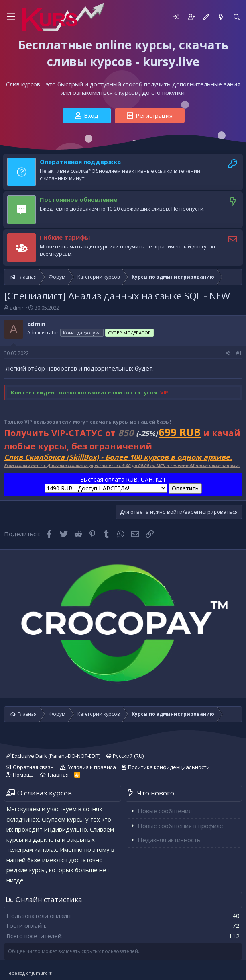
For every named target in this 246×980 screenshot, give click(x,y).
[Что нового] (221, 17)
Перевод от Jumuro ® (29, 973)
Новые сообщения (165, 811)
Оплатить (185, 488)
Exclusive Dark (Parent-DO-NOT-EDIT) (53, 756)
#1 (239, 353)
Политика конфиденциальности (169, 767)
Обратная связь (33, 767)
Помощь (23, 775)
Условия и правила (92, 767)
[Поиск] (237, 17)
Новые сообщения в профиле (180, 826)
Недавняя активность (169, 840)
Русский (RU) (125, 756)
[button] (11, 17)
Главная (58, 775)
